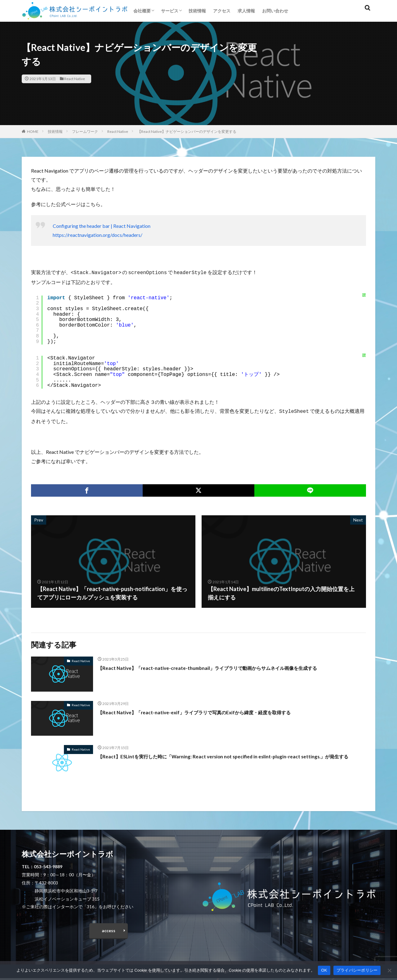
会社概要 (142, 11)
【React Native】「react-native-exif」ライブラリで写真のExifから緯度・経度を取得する (211, 711)
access (109, 931)
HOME (33, 131)
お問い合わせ (275, 11)
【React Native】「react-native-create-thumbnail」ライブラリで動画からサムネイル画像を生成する (226, 666)
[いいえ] (389, 970)
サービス (170, 11)
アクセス (222, 11)
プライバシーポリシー (357, 970)
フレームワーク (85, 131)
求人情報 (246, 11)
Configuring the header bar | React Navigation (102, 226)
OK (324, 970)
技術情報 (197, 11)
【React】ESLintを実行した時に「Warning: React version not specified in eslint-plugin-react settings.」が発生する (232, 759)
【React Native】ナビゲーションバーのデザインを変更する (187, 131)
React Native (75, 79)
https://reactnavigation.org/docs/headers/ (98, 235)
